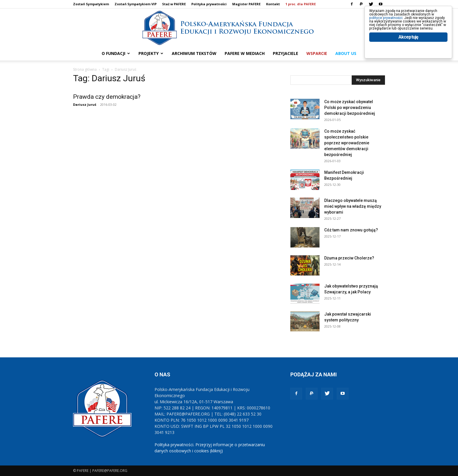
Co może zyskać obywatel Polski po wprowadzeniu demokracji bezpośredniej (350, 108)
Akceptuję (408, 61)
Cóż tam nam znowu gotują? (351, 230)
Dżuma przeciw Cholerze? (349, 258)
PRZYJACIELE (286, 53)
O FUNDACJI (116, 53)
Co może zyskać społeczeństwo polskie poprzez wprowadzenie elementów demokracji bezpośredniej (347, 143)
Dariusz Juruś (85, 104)
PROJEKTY (151, 53)
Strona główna (85, 69)
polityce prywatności (394, 24)
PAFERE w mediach (245, 53)
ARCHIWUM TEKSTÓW (194, 53)
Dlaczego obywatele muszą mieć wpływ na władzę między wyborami (353, 206)
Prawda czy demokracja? (107, 97)
